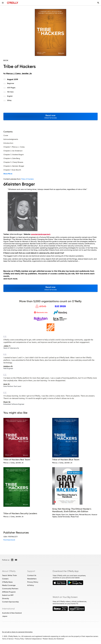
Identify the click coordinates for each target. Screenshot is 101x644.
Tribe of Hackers (27, 179)
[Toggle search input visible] (98, 3)
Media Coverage (9, 585)
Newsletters (32, 579)
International (8, 609)
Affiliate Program (9, 592)
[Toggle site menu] (3, 3)
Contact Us (32, 575)
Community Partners (10, 589)
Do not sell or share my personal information (17, 632)
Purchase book (9, 540)
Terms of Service (8, 639)
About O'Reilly (9, 571)
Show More (8, 174)
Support (31, 571)
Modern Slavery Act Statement (53, 639)
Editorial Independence (34, 639)
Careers (5, 579)
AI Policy (31, 585)
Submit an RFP (8, 595)
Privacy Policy (33, 582)
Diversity (6, 598)
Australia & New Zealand (12, 613)
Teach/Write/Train (9, 575)
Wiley (9, 100)
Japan (5, 616)
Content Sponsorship (10, 602)
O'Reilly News (7, 582)
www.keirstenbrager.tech (41, 234)
